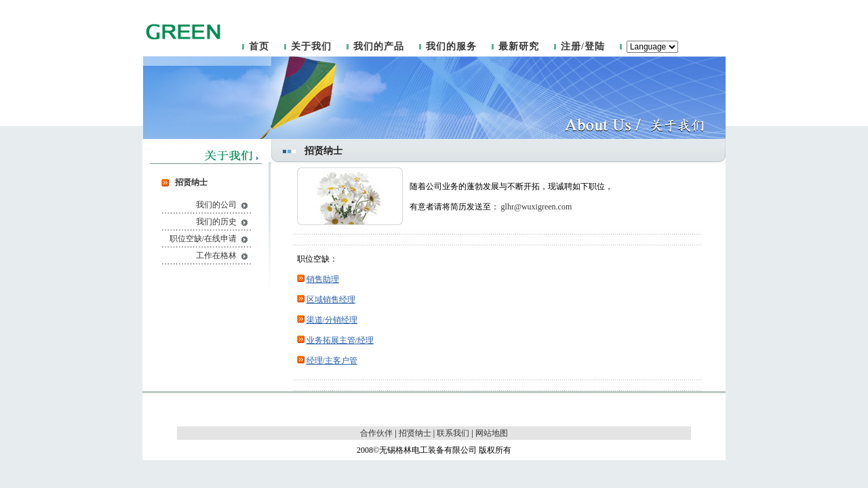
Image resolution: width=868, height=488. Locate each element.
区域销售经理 (331, 300)
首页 (259, 46)
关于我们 (311, 46)
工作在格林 (216, 256)
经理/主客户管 (332, 361)
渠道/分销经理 (332, 320)
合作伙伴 (376, 433)
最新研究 (519, 46)
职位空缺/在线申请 (203, 239)
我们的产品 (379, 46)
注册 (571, 46)
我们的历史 (216, 222)
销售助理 (323, 279)
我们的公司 (216, 205)
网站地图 (492, 433)
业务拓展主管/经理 (340, 340)
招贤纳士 (415, 433)
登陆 (595, 46)
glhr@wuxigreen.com (537, 207)
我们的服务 (451, 46)
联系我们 (453, 433)
